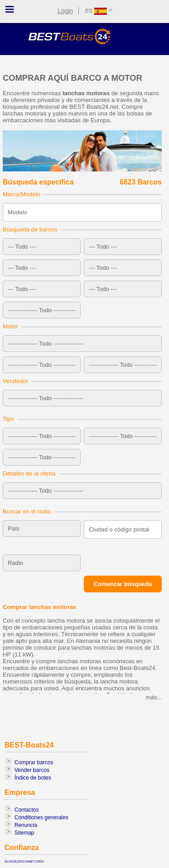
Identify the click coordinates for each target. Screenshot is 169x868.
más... (154, 697)
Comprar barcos (34, 762)
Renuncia (26, 825)
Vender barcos (32, 770)
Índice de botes (33, 778)
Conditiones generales (41, 817)
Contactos (27, 810)
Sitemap (24, 833)
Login (65, 11)
